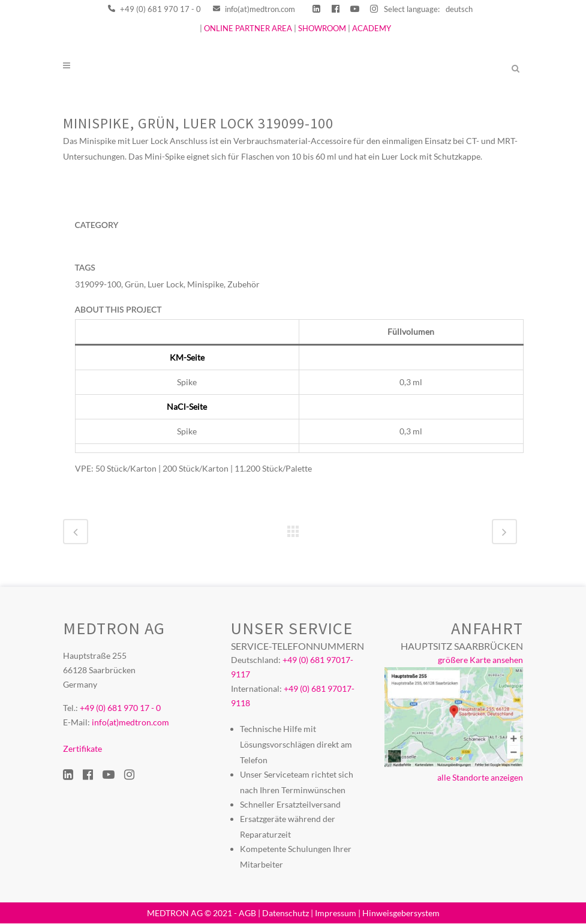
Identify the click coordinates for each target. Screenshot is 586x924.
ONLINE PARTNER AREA (247, 28)
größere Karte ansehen (480, 660)
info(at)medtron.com (254, 9)
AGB (247, 913)
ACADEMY (372, 28)
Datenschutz (286, 913)
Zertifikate (82, 749)
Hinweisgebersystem (401, 913)
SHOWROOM (322, 28)
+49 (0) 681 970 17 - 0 (154, 9)
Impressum (336, 913)
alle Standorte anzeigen (480, 778)
